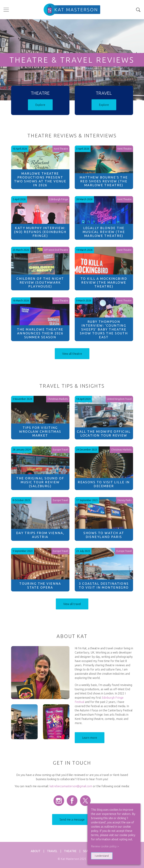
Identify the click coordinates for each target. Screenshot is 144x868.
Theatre (70, 851)
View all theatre (72, 354)
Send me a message (72, 819)
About (36, 851)
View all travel (72, 604)
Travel (52, 851)
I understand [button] (102, 856)
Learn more (90, 738)
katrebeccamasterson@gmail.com (71, 786)
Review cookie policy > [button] (105, 846)
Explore (40, 105)
